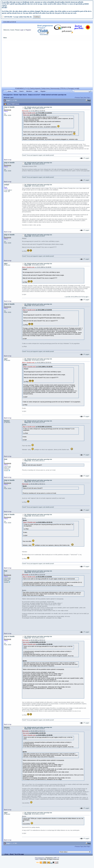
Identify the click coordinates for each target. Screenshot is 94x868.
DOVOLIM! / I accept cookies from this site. (18, 17)
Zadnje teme (45, 88)
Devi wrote (25, 575)
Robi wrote (25, 111)
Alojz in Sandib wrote (29, 113)
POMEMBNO (19, 88)
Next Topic (87, 98)
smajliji (77, 88)
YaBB (36, 859)
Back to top (8, 160)
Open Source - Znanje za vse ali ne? (30, 95)
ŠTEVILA (64, 88)
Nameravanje (55, 88)
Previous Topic (79, 98)
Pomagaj (71, 88)
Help (15, 91)
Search (22, 91)
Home (9, 91)
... (12, 100)
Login (22, 30)
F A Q (27, 88)
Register (28, 30)
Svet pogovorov (8, 95)
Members (29, 91)
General (16, 95)
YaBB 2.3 (56, 858)
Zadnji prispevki (35, 88)
